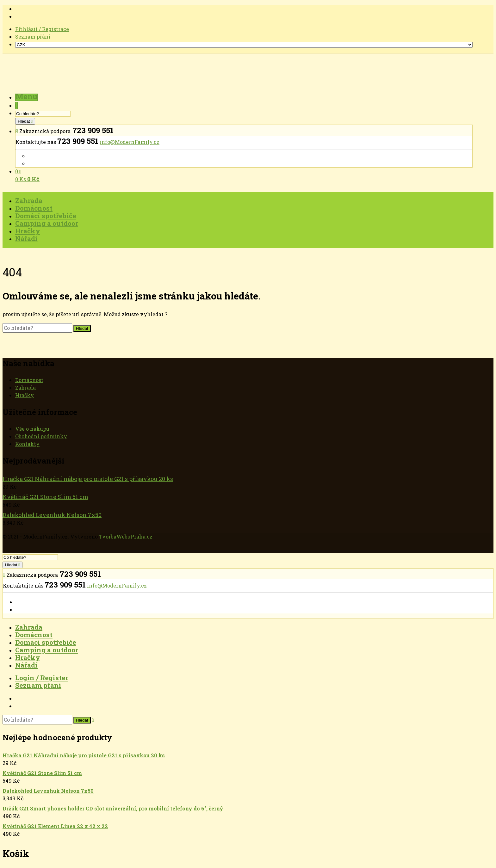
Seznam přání (33, 37)
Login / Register (42, 678)
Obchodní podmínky (41, 436)
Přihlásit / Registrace (42, 29)
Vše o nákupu (32, 429)
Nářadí (26, 665)
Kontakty (27, 444)
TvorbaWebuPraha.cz (126, 536)
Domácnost (29, 380)
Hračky (25, 395)
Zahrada (25, 388)
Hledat (24, 121)
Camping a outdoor (47, 650)
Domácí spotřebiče (46, 642)
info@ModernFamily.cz (130, 142)
